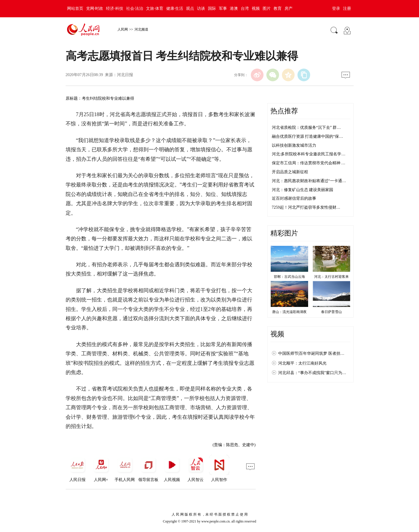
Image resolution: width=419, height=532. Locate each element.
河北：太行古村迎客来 (331, 277)
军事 (223, 9)
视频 (256, 9)
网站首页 (75, 9)
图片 (267, 9)
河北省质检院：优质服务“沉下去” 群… (306, 128)
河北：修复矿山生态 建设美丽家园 (303, 190)
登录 (336, 9)
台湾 (245, 9)
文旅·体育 (155, 9)
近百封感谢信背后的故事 (294, 198)
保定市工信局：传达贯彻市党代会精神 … (309, 163)
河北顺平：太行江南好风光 (302, 363)
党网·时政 (95, 9)
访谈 (201, 9)
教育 (278, 9)
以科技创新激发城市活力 (294, 145)
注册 (347, 9)
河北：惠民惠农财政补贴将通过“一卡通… (309, 181)
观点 (190, 9)
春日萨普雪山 (331, 312)
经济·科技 (115, 9)
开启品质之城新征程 (290, 172)
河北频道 (141, 29)
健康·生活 (175, 9)
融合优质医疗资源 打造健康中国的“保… (308, 136)
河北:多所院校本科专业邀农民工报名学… (309, 154)
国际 (212, 9)
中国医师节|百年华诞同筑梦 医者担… (311, 353)
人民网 (123, 29)
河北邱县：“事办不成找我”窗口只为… (312, 373)
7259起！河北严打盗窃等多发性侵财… (306, 207)
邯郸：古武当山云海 (289, 277)
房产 (289, 9)
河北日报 (125, 75)
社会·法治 (135, 9)
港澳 (234, 9)
